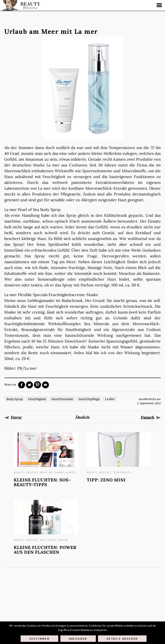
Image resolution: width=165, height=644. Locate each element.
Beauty (19, 472)
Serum (63, 540)
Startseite (21, 5)
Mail (45, 385)
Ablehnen (78, 639)
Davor (16, 417)
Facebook (22, 385)
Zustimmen (39, 639)
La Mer (110, 399)
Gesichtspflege (89, 399)
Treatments (122, 472)
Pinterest (37, 385)
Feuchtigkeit (37, 399)
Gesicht (32, 472)
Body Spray (15, 399)
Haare (59, 472)
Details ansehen (122, 639)
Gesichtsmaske (62, 399)
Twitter (30, 385)
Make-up (46, 472)
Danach (147, 417)
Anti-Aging (48, 540)
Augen (71, 472)
